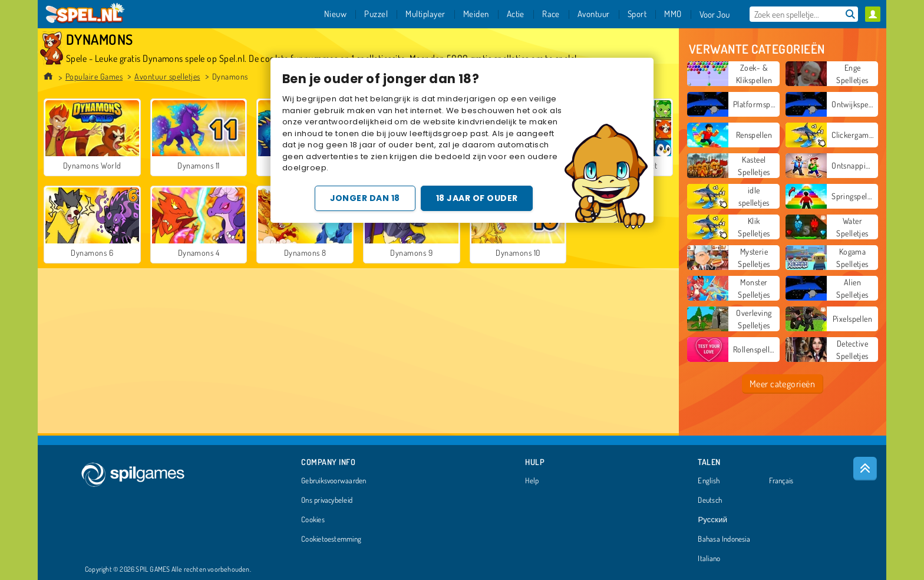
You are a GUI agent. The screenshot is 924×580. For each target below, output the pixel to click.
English (709, 481)
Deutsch (710, 500)
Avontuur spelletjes (167, 76)
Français (781, 481)
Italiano (709, 559)
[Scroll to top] (865, 469)
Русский (712, 520)
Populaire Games (94, 76)
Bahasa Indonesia (724, 539)
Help (532, 481)
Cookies (313, 520)
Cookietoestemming (331, 539)
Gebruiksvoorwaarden (334, 481)
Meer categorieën (783, 384)
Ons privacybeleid (327, 500)
